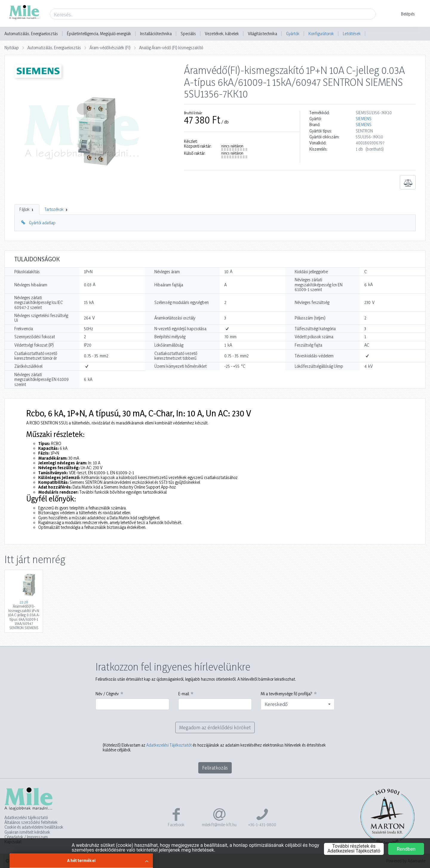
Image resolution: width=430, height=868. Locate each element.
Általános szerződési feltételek (31, 822)
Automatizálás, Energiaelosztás (31, 34)
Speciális (188, 34)
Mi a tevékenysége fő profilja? (287, 694)
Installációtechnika (156, 34)
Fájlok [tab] (27, 209)
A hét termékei (81, 860)
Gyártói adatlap (42, 223)
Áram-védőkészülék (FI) (110, 48)
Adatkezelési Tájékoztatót (169, 745)
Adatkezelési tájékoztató (26, 818)
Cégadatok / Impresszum (26, 837)
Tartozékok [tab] (56, 209)
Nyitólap (12, 48)
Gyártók (293, 34)
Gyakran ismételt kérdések (27, 832)
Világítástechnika (262, 34)
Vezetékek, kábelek (222, 34)
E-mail (184, 694)
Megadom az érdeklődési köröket (215, 727)
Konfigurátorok (321, 34)
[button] (404, 14)
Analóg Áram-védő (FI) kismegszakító (171, 48)
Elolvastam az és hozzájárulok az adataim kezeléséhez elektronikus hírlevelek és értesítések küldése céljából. (214, 747)
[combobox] (298, 704)
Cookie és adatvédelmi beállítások (34, 827)
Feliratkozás (215, 768)
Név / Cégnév (107, 694)
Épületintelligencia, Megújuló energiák (99, 34)
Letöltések (352, 34)
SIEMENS (364, 119)
